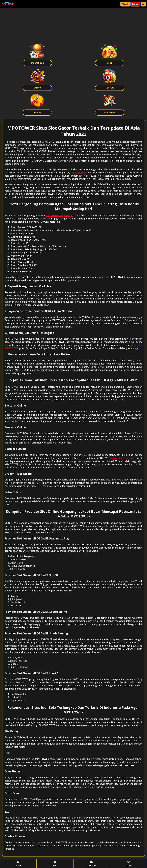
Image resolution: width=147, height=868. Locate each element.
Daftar (135, 4)
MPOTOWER (79, 173)
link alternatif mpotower (59, 215)
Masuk (125, 4)
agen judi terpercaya (123, 458)
